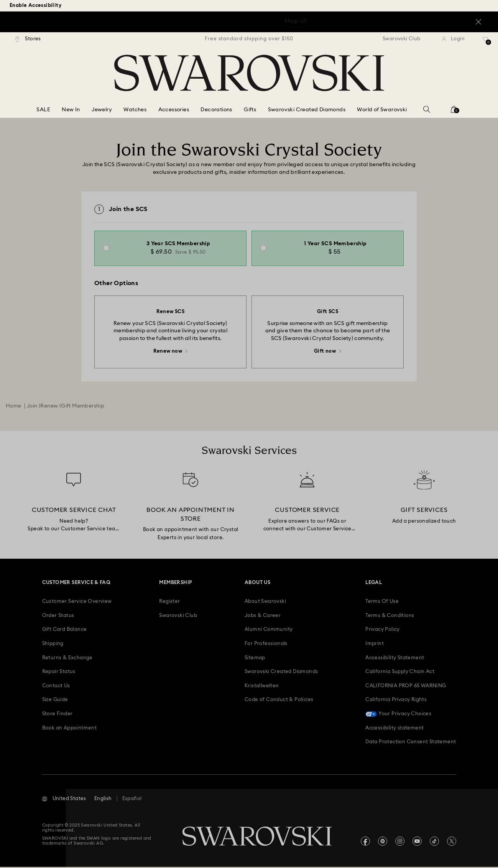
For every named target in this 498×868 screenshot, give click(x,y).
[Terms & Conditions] (390, 617)
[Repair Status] (59, 673)
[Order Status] (58, 617)
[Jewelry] (102, 110)
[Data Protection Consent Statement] (411, 743)
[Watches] (135, 110)
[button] (64, 800)
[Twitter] (452, 842)
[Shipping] (53, 645)
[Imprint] (375, 645)
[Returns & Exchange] (67, 659)
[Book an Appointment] (70, 729)
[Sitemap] (255, 659)
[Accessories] (174, 110)
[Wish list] (486, 42)
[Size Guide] (55, 701)
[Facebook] (365, 842)
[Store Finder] (58, 715)
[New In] (71, 110)
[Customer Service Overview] (77, 603)
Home (14, 407)
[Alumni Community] (269, 631)
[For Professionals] (266, 645)
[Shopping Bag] (454, 112)
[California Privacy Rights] (396, 701)
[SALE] (43, 110)
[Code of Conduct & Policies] (279, 701)
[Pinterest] (383, 842)
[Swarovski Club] (178, 617)
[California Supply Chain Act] (400, 673)
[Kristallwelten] (262, 687)
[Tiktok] (434, 842)
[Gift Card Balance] (65, 631)
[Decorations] (216, 110)
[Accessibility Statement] (395, 659)
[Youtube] (417, 842)
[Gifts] (250, 110)
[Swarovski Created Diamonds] (307, 110)
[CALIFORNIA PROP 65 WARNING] (406, 687)
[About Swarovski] (265, 603)
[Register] (169, 603)
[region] (249, 39)
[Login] (453, 39)
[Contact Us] (56, 687)
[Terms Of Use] (382, 603)
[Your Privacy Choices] (398, 715)
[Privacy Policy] (383, 631)
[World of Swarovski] (382, 110)
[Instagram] (400, 842)
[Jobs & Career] (263, 617)
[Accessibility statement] (394, 729)
